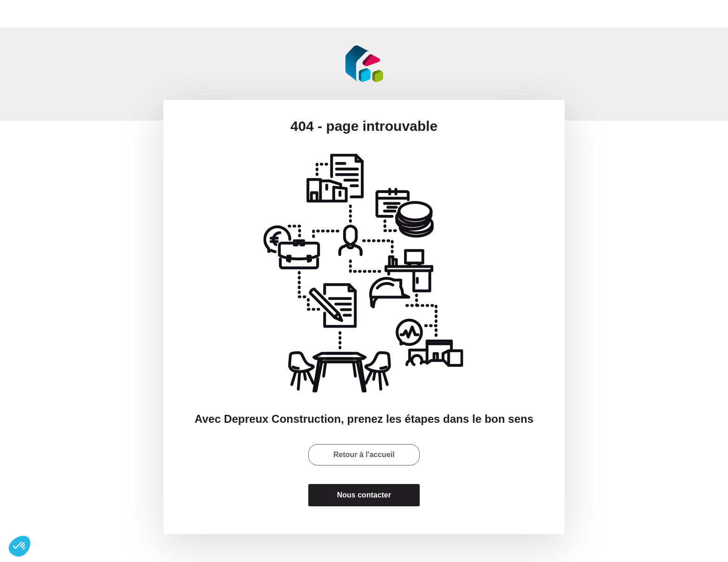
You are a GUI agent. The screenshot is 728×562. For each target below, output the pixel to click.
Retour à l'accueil (364, 455)
